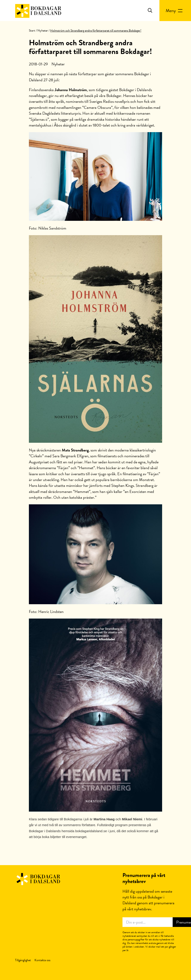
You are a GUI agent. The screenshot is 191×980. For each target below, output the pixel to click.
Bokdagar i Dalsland (38, 879)
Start (32, 31)
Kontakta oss (42, 960)
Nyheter (43, 31)
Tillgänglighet (23, 960)
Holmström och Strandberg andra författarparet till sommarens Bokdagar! (90, 47)
